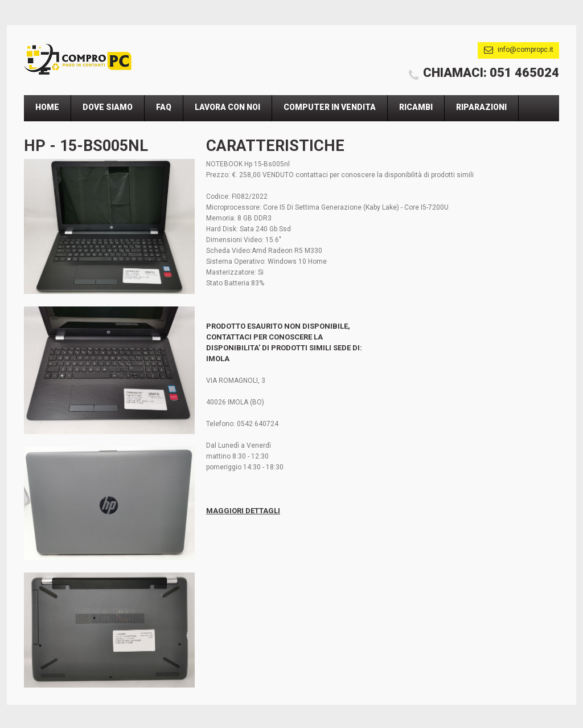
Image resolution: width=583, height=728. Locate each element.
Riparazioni (481, 107)
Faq (164, 107)
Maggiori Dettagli (243, 511)
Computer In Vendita (330, 107)
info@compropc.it (525, 50)
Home (47, 107)
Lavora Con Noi (227, 107)
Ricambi (416, 107)
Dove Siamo (108, 107)
